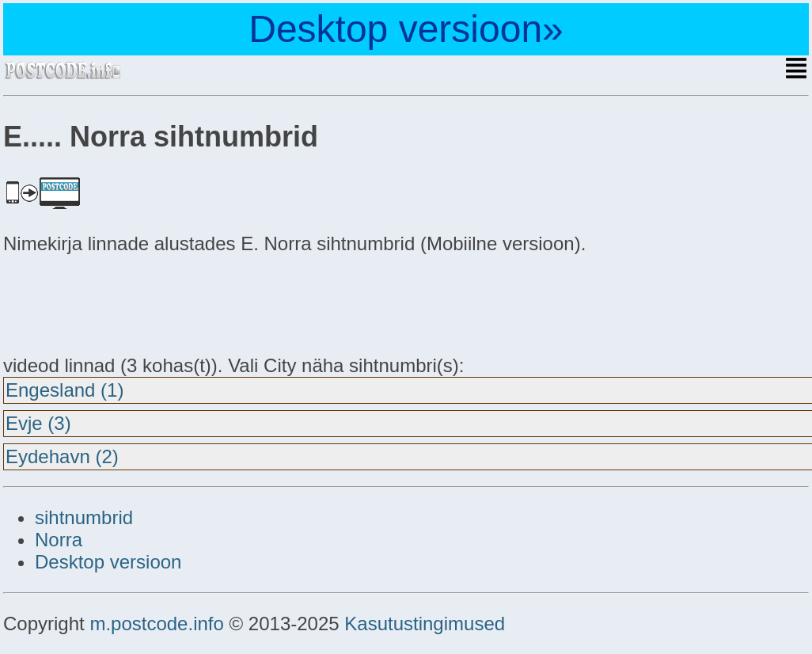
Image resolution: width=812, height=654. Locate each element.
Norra (59, 540)
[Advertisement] (130, 302)
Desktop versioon (108, 562)
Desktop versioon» (406, 29)
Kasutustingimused (425, 624)
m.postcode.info (156, 624)
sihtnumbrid (84, 517)
